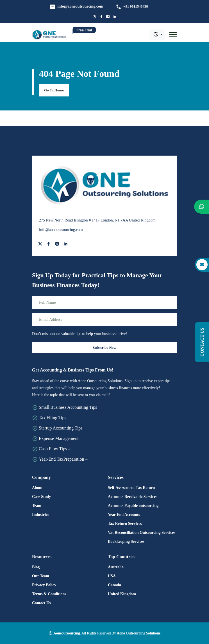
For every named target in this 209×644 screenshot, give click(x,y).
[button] (173, 35)
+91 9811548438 (136, 6)
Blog (36, 567)
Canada (114, 585)
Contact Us (41, 603)
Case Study (41, 497)
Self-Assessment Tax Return (131, 488)
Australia (116, 567)
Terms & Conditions (49, 594)
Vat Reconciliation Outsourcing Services (142, 533)
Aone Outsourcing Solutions (138, 633)
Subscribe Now (104, 348)
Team (37, 506)
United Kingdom (122, 594)
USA (112, 576)
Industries (41, 515)
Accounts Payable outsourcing (133, 506)
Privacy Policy (44, 585)
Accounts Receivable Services (133, 497)
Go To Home (54, 90)
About (37, 488)
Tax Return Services (125, 524)
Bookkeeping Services (126, 542)
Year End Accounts (124, 515)
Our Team (41, 576)
